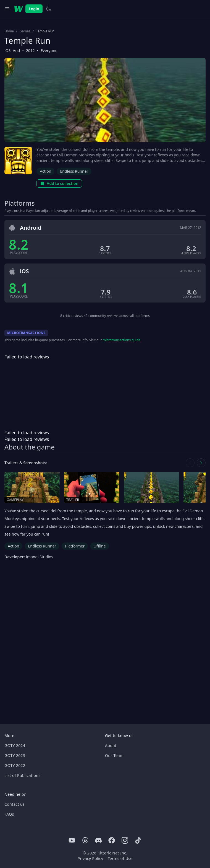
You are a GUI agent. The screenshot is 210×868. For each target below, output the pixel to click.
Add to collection (59, 183)
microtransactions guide (122, 340)
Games (25, 31)
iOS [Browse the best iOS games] (7, 51)
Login (34, 9)
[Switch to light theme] (49, 9)
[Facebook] (112, 840)
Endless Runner (74, 171)
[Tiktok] (138, 840)
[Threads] (85, 840)
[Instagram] (125, 840)
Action (45, 171)
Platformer (75, 546)
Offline (99, 546)
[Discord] (98, 840)
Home (9, 31)
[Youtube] (72, 840)
